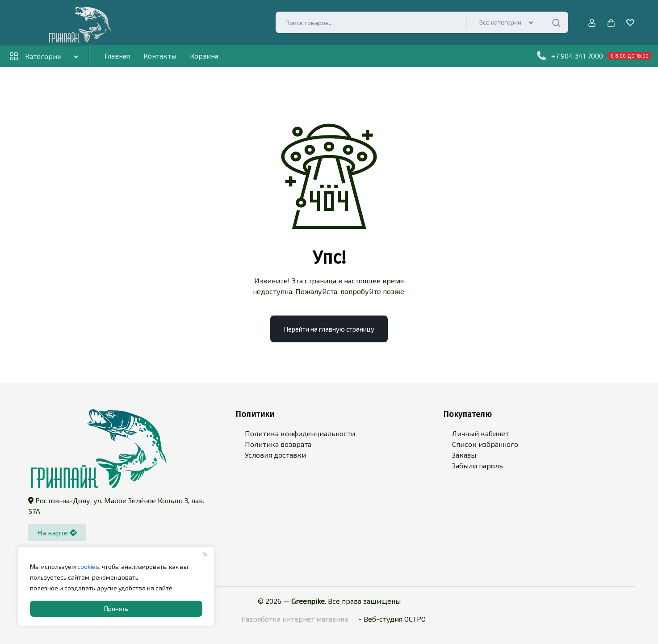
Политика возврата (278, 444)
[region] (116, 586)
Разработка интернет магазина (295, 619)
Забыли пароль (478, 466)
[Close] (205, 554)
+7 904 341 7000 (594, 56)
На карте (57, 532)
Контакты (160, 56)
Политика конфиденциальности (300, 434)
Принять (116, 608)
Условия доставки (275, 455)
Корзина (204, 56)
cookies (88, 566)
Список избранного (485, 444)
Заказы (464, 455)
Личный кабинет (480, 434)
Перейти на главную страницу (329, 329)
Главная (117, 56)
